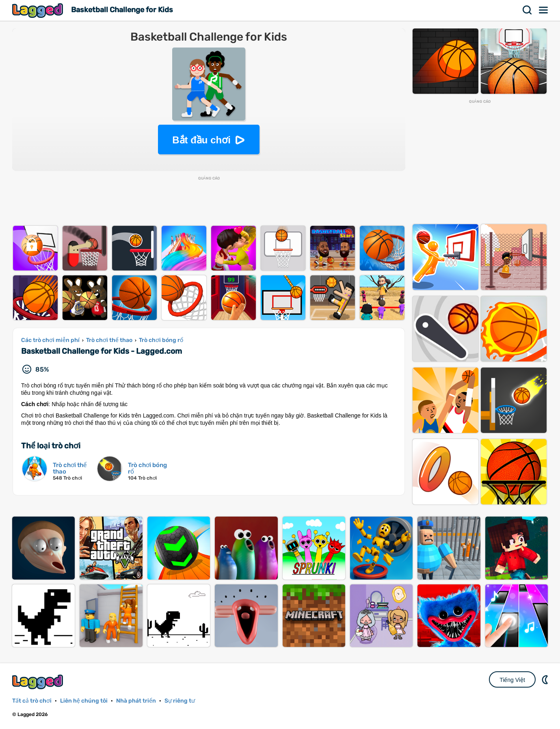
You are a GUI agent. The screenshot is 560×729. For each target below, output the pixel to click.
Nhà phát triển (136, 701)
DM (546, 679)
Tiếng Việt (512, 680)
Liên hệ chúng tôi (84, 701)
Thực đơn (544, 10)
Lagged (39, 10)
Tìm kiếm (528, 10)
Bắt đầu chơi (201, 140)
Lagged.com (39, 682)
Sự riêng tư (180, 701)
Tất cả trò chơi (32, 701)
